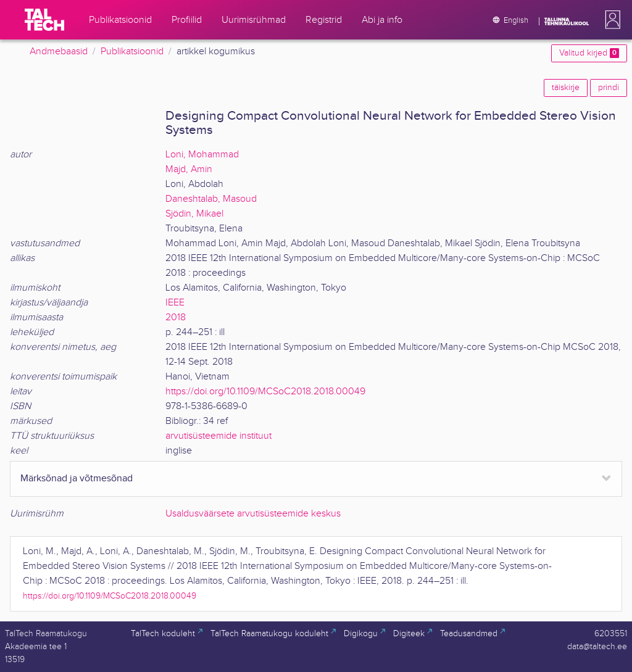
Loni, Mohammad (202, 155)
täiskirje (566, 88)
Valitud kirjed (589, 53)
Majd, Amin (189, 169)
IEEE (175, 303)
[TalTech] (44, 20)
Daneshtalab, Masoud (211, 199)
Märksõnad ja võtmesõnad (77, 479)
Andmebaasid (59, 52)
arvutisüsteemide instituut (218, 436)
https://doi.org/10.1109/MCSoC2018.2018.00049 (265, 392)
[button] (610, 20)
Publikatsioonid (132, 52)
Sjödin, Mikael (194, 214)
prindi (609, 88)
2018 (176, 317)
